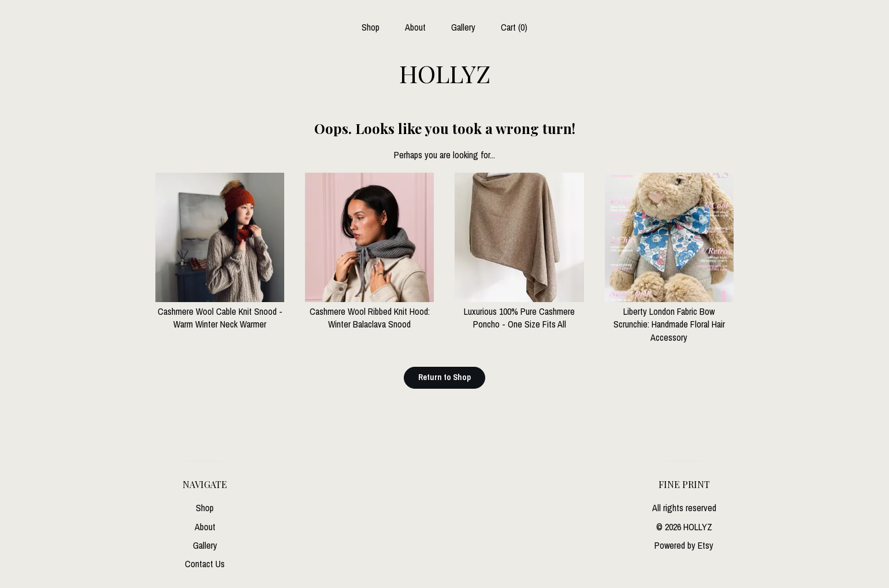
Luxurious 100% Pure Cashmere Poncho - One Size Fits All (519, 312)
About (415, 27)
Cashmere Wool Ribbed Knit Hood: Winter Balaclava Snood (369, 312)
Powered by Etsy (684, 545)
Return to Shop (444, 377)
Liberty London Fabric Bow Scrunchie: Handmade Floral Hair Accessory (669, 318)
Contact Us (205, 564)
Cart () (514, 27)
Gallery (463, 27)
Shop (371, 27)
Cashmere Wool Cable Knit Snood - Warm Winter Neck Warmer (220, 312)
